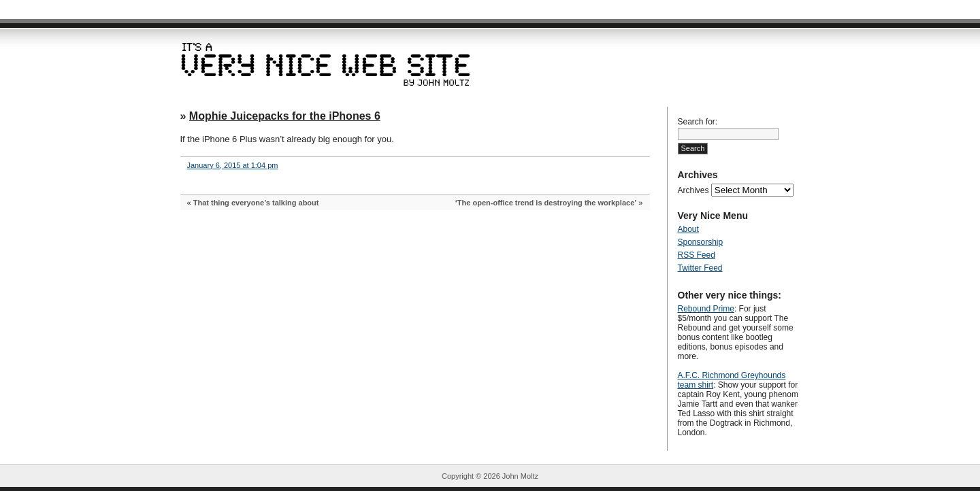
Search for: (698, 122)
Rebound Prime (706, 309)
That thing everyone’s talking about (256, 203)
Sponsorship (701, 242)
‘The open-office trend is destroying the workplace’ (546, 203)
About (688, 229)
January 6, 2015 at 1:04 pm (233, 165)
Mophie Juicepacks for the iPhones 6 (285, 116)
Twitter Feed (700, 268)
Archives (693, 190)
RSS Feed (697, 255)
